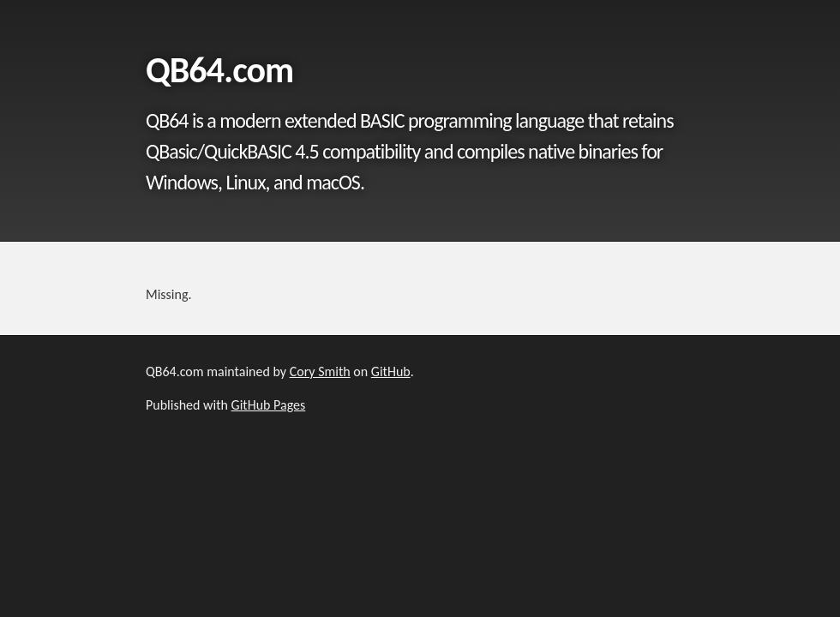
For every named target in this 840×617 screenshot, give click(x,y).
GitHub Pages (269, 405)
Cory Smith (320, 371)
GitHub (391, 371)
